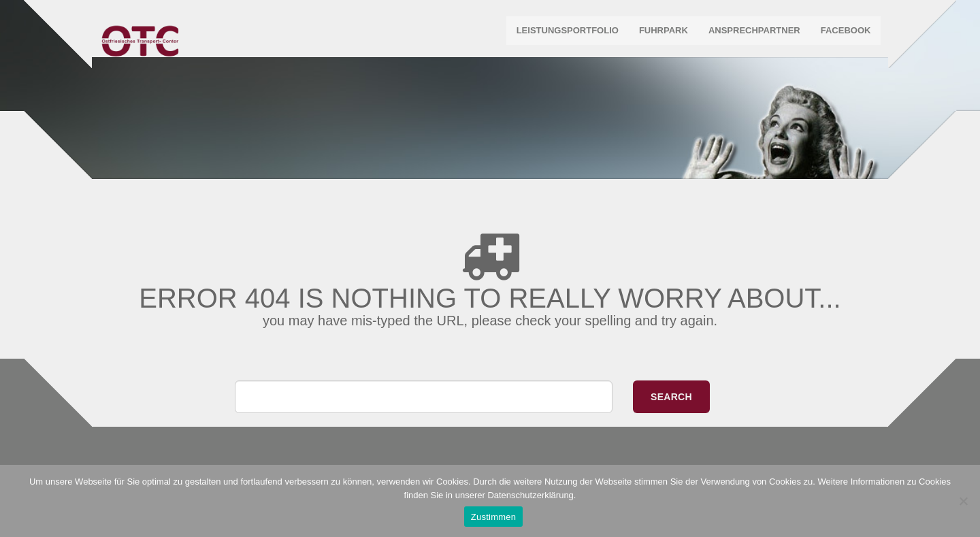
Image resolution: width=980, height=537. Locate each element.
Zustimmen (494, 517)
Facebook (843, 34)
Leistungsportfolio (564, 34)
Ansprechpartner (752, 34)
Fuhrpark (661, 34)
